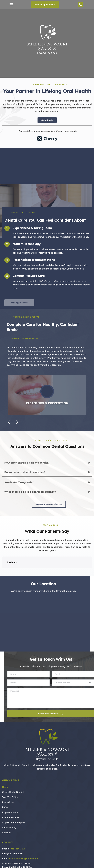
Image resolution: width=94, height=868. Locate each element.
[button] (11, 5)
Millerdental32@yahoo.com (23, 844)
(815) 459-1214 (17, 834)
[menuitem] (47, 773)
